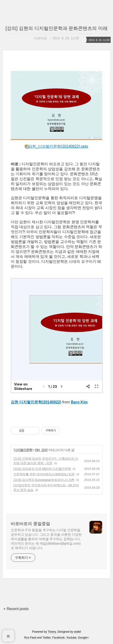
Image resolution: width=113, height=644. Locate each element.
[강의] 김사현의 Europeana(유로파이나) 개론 (44, 480)
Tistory (52, 632)
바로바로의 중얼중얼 (30, 524)
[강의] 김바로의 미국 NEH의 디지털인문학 (42, 469)
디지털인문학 (23, 450)
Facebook (59, 638)
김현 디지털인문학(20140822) (36, 402)
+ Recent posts (16, 609)
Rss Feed (30, 638)
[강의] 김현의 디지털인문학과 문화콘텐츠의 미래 (56, 28)
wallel (77, 632)
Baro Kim (79, 402)
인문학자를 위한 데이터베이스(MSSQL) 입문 (44, 474)
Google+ (83, 638)
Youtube (71, 638)
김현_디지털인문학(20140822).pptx (56, 146)
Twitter (47, 638)
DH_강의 (41, 450)
